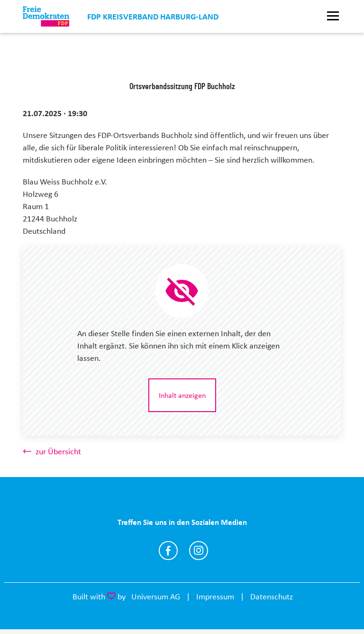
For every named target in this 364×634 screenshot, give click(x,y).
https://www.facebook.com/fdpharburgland (168, 551)
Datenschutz (272, 597)
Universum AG (156, 597)
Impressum (215, 597)
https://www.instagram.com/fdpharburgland (199, 551)
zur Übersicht (58, 451)
